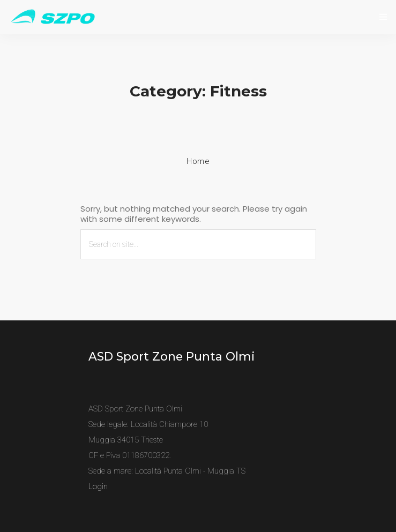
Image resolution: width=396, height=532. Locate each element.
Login (98, 486)
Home (198, 161)
